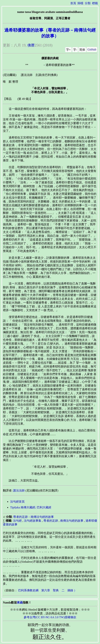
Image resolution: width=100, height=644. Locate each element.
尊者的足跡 (51, 521)
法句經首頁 (17, 502)
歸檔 (80, 3)
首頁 (73, 3)
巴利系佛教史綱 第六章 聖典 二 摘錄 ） (47, 590)
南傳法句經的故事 (72, 521)
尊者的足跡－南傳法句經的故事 (34, 517)
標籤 (95, 3)
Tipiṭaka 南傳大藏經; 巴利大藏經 (31, 507)
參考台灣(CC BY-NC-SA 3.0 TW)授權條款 (50, 617)
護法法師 (19, 490)
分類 (88, 3)
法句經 (17, 521)
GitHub (92, 49)
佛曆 (31, 45)
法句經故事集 (33, 521)
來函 (20, 603)
